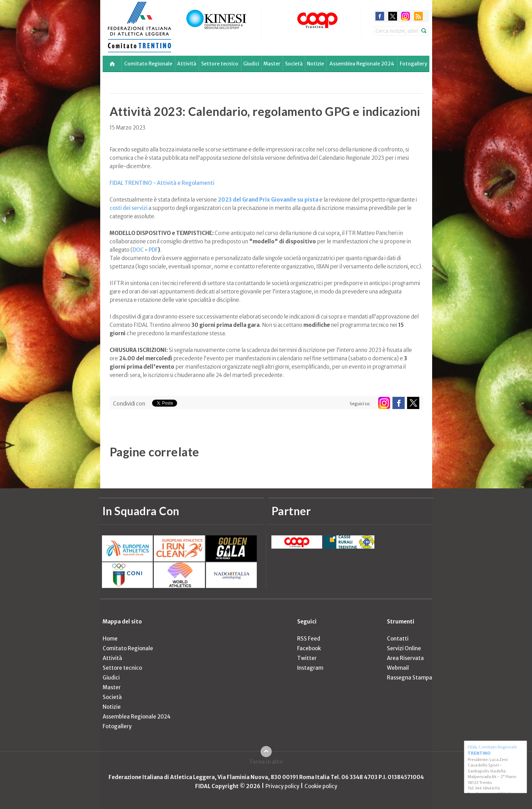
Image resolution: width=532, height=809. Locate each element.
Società (294, 64)
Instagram (310, 668)
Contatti (398, 639)
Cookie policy (321, 786)
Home (110, 639)
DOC (138, 250)
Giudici (251, 64)
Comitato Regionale (148, 64)
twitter (393, 16)
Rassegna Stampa (410, 678)
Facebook (309, 648)
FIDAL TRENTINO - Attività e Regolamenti (162, 183)
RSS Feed (309, 639)
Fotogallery (414, 64)
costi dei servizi (129, 208)
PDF (153, 250)
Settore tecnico (220, 64)
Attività (187, 64)
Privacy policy (282, 786)
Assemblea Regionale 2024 (362, 64)
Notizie (315, 64)
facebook (380, 16)
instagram (406, 16)
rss (418, 16)
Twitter (307, 658)
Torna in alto (266, 762)
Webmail (398, 668)
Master (272, 64)
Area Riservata (405, 658)
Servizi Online (404, 648)
